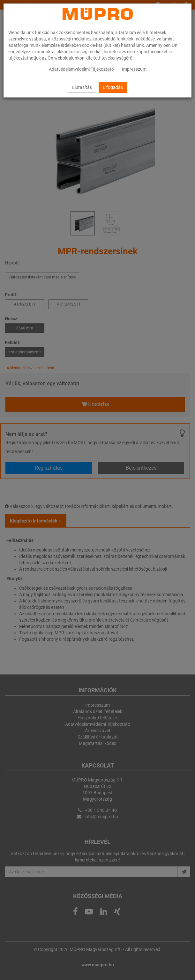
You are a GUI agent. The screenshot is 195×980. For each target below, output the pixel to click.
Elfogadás (113, 87)
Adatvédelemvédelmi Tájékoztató (81, 69)
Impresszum (134, 69)
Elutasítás (82, 87)
